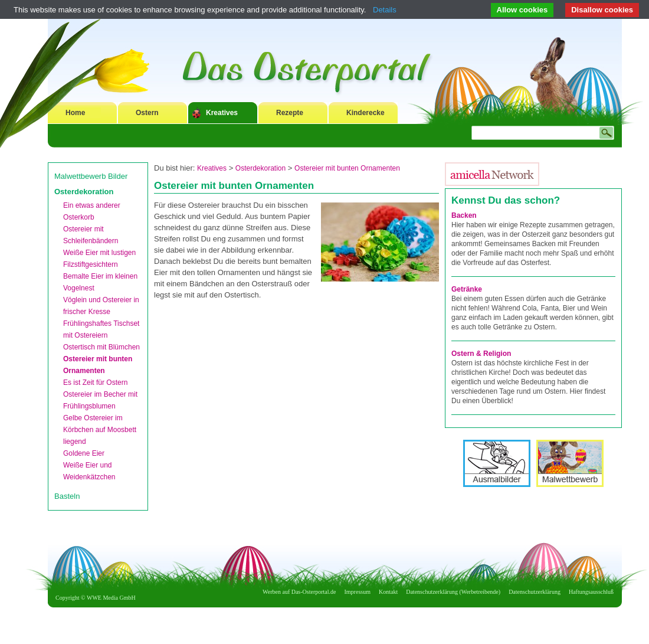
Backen (464, 215)
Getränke (467, 289)
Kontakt (388, 592)
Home (75, 113)
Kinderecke (366, 113)
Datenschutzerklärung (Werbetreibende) (453, 592)
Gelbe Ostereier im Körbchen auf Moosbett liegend (100, 430)
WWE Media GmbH (111, 598)
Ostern (147, 113)
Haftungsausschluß (591, 592)
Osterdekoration (84, 192)
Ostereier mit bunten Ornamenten (347, 168)
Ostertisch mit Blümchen (101, 347)
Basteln (67, 496)
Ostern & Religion (481, 354)
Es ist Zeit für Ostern (95, 383)
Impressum (358, 592)
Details (385, 10)
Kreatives (222, 113)
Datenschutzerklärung (535, 592)
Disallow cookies (602, 10)
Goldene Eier (84, 453)
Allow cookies (522, 10)
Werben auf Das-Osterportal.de (299, 592)
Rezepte (290, 113)
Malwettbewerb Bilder (91, 176)
